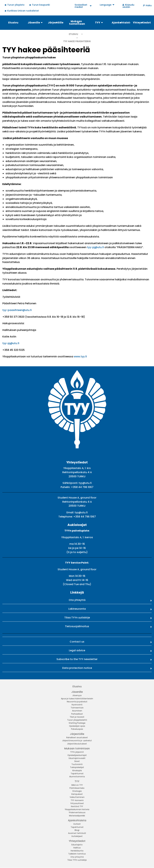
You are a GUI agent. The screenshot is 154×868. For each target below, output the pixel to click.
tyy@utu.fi (85, 483)
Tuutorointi (77, 764)
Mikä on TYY (77, 785)
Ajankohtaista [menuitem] (121, 23)
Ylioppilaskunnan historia (77, 809)
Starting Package (77, 723)
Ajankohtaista (77, 820)
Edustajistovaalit (77, 758)
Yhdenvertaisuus (77, 812)
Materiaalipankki (77, 816)
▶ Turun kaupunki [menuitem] (40, 5)
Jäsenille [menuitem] (34, 23)
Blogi (77, 830)
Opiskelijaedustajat (77, 755)
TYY (77, 781)
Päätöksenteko (77, 788)
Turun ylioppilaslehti (77, 720)
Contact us (77, 642)
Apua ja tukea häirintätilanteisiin (77, 699)
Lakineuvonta (77, 609)
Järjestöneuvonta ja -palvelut (77, 741)
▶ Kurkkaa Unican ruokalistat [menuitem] (22, 11)
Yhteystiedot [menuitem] (142, 23)
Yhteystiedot (77, 841)
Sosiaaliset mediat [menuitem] (81, 6)
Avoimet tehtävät (77, 833)
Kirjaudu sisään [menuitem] (128, 6)
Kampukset (77, 794)
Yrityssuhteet (77, 803)
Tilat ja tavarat (77, 717)
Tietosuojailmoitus (77, 626)
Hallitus (77, 848)
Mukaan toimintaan (77, 748)
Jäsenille (77, 692)
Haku (149, 5)
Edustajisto (77, 845)
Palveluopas (77, 729)
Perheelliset (77, 714)
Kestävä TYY (77, 806)
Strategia (77, 791)
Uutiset (77, 824)
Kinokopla (77, 770)
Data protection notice (77, 668)
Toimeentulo (77, 708)
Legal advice (77, 650)
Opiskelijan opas (77, 726)
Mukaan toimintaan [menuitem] (77, 23)
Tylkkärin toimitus (77, 854)
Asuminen (77, 711)
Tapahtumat (77, 774)
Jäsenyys (77, 695)
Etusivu (73, 34)
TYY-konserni (77, 800)
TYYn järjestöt (77, 752)
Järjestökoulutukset (77, 744)
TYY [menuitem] (98, 23)
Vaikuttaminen (77, 797)
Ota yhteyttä (77, 600)
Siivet (77, 761)
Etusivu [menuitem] (13, 23)
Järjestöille (77, 734)
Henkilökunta (77, 851)
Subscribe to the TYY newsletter (77, 659)
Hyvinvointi (77, 705)
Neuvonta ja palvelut (77, 702)
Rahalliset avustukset (77, 737)
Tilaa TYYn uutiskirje (77, 618)
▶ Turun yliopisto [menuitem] (15, 5)
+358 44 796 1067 (82, 487)
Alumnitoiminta (77, 777)
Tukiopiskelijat (77, 767)
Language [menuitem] (106, 5)
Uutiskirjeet (77, 836)
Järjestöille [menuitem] (56, 23)
